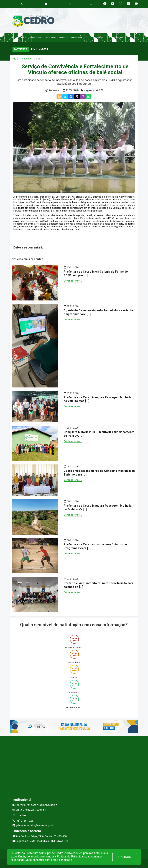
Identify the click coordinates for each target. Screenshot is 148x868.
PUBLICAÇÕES (99, 37)
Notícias (26, 59)
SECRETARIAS (51, 37)
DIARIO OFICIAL (77, 37)
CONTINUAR (125, 857)
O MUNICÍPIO (22, 37)
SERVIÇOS (63, 37)
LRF (88, 37)
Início (15, 59)
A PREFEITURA (36, 37)
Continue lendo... (73, 281)
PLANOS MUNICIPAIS (115, 37)
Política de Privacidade (72, 856)
